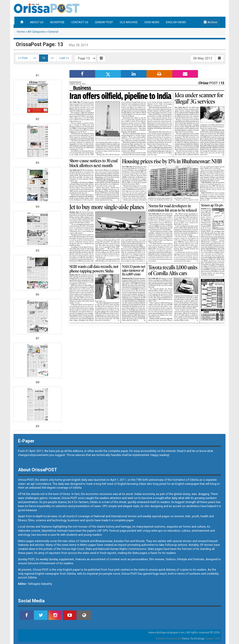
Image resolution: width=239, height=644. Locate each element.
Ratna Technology (193, 639)
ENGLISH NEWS (176, 22)
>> (52, 58)
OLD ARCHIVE (129, 22)
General (53, 32)
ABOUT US (37, 22)
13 (44, 58)
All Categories (37, 32)
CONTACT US (80, 22)
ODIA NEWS (152, 22)
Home (21, 32)
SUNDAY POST (104, 22)
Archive (210, 22)
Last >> (64, 58)
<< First (23, 58)
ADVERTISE (57, 22)
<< (35, 58)
